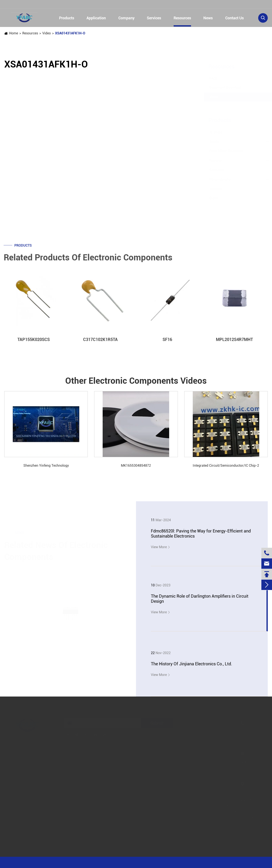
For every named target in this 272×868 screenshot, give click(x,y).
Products (67, 18)
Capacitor (213, 170)
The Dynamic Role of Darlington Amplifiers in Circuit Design (200, 599)
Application (96, 18)
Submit (158, 723)
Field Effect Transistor (222, 151)
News (208, 18)
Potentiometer (216, 179)
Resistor (212, 161)
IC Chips (212, 132)
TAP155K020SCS (34, 343)
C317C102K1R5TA (100, 343)
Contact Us (234, 18)
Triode (210, 142)
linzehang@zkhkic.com (80, 5)
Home (14, 33)
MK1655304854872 (136, 466)
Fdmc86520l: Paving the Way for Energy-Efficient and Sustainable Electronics (201, 534)
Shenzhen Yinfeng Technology (46, 466)
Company (126, 18)
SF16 (167, 343)
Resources (182, 18)
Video (47, 33)
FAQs (209, 78)
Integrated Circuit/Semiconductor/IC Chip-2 (226, 466)
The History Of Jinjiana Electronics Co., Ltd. (191, 664)
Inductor (212, 189)
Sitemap (205, 862)
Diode (210, 198)
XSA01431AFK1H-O (70, 33)
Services (154, 18)
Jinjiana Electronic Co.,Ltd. (40, 862)
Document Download (221, 88)
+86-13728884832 (25, 5)
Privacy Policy (228, 862)
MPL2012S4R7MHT (234, 343)
